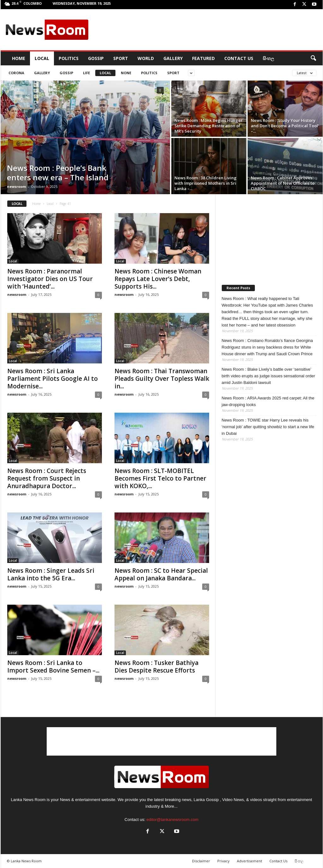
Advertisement (250, 861)
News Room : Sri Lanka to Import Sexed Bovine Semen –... (53, 667)
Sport (121, 58)
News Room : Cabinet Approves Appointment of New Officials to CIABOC (283, 183)
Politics (69, 58)
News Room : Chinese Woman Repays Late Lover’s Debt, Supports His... (158, 279)
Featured (203, 58)
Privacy (223, 861)
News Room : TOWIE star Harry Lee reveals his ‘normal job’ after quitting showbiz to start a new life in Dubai (268, 427)
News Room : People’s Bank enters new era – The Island (58, 173)
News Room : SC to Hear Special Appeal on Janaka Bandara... (161, 574)
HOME (19, 58)
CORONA (16, 73)
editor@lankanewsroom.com (172, 820)
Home (36, 204)
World (146, 58)
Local (42, 58)
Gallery (173, 58)
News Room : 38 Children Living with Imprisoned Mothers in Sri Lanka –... (206, 183)
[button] (313, 58)
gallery (42, 73)
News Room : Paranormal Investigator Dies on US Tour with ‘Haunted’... (50, 279)
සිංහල (268, 58)
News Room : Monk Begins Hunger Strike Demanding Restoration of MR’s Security (208, 126)
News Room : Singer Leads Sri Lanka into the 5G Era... (51, 574)
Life (86, 73)
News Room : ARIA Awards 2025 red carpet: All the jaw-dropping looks (268, 401)
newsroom (16, 186)
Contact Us (239, 58)
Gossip (96, 58)
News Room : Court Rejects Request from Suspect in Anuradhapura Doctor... (47, 478)
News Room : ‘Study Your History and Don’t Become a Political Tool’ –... (285, 126)
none (126, 73)
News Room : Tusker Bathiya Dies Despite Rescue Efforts (156, 667)
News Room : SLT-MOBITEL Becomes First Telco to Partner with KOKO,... (160, 478)
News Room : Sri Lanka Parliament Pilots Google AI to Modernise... (53, 379)
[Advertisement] (206, 30)
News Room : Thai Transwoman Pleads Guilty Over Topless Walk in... (162, 379)
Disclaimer (201, 861)
